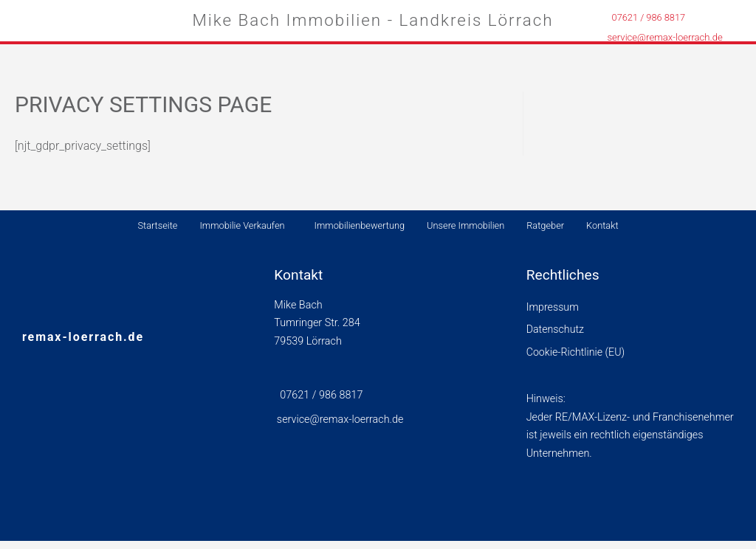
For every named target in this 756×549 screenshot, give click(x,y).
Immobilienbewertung (360, 225)
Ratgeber (545, 225)
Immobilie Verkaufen (242, 225)
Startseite (157, 225)
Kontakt (602, 225)
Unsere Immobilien (465, 225)
